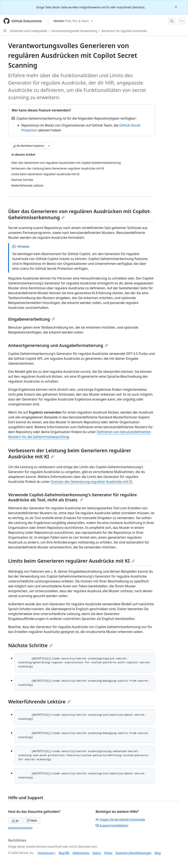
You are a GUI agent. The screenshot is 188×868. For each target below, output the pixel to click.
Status (97, 853)
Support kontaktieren (112, 825)
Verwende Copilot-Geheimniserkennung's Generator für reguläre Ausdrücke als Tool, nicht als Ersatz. (72, 497)
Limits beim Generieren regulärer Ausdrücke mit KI (71, 561)
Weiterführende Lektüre (39, 701)
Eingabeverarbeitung (32, 319)
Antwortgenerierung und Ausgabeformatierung (58, 345)
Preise (108, 853)
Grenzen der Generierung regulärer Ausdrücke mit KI (91, 482)
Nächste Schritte (30, 645)
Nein (32, 820)
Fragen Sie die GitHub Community (120, 819)
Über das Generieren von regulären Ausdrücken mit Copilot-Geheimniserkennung (80, 214)
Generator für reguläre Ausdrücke (124, 31)
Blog (158, 853)
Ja (15, 820)
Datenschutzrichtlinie (20, 828)
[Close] (176, 7)
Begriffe (64, 853)
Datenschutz (81, 853)
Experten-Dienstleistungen (133, 853)
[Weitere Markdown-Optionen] (49, 146)
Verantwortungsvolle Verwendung (74, 31)
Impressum (45, 853)
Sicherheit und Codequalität (28, 31)
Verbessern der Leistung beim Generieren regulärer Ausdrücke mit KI (70, 453)
